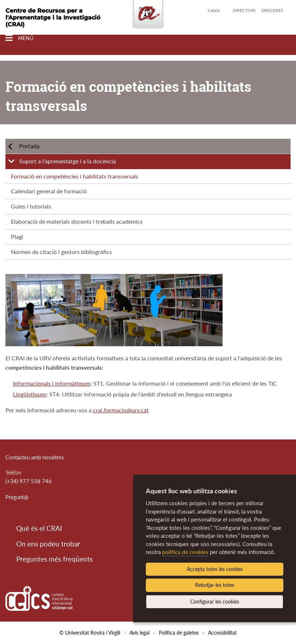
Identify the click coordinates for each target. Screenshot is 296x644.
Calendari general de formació (49, 191)
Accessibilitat (222, 633)
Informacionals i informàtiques (52, 383)
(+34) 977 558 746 (29, 481)
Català (214, 10)
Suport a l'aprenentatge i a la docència (67, 161)
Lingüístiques (30, 394)
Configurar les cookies (215, 602)
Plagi (17, 237)
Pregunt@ (17, 497)
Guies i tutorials (31, 206)
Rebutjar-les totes (215, 585)
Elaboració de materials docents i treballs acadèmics (77, 221)
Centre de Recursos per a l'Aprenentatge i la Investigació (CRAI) (53, 18)
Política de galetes (179, 633)
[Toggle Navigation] (19, 38)
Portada (29, 146)
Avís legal (139, 633)
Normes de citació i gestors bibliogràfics (61, 252)
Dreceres (272, 10)
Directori (244, 10)
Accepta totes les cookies (215, 569)
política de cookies (185, 552)
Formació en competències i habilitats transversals (75, 176)
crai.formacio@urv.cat (121, 410)
